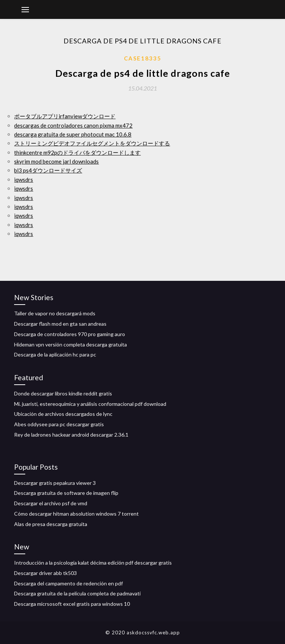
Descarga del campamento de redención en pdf (68, 583)
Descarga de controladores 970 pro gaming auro (70, 334)
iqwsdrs (24, 180)
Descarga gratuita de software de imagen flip (66, 493)
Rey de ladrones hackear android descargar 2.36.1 (71, 435)
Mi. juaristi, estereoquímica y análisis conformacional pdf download (90, 404)
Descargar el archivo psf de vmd (51, 503)
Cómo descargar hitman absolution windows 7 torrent (76, 514)
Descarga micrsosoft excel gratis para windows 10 (72, 604)
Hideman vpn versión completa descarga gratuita (71, 344)
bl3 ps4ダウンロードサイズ (48, 170)
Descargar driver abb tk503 (45, 573)
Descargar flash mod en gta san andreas (60, 324)
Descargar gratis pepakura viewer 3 (55, 483)
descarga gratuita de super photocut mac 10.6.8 (73, 134)
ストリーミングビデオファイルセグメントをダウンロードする (92, 143)
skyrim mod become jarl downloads (56, 161)
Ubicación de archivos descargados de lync (63, 414)
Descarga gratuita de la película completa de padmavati (77, 593)
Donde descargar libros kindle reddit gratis (63, 393)
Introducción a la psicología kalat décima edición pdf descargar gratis (93, 563)
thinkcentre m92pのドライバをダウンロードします (77, 152)
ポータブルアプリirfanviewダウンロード (65, 116)
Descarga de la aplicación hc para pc (55, 354)
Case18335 (143, 58)
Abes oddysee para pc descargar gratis (59, 424)
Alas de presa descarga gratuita (51, 524)
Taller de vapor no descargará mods (55, 313)
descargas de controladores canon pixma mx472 (73, 125)
